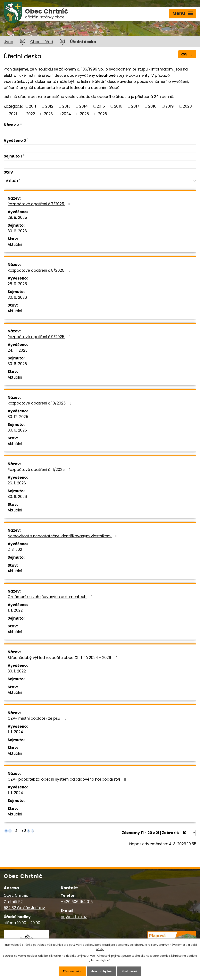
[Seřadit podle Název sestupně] (21, 125)
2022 (31, 114)
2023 (48, 114)
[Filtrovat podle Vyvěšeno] (100, 149)
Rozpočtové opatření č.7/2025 (40, 204)
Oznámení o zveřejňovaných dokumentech (51, 597)
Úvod (8, 42)
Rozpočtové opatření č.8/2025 (40, 270)
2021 (13, 114)
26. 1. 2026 (17, 483)
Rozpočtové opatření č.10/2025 (40, 403)
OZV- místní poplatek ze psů (38, 718)
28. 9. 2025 (17, 284)
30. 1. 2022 (17, 671)
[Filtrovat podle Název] (100, 132)
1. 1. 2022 (15, 610)
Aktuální (15, 245)
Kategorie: (13, 106)
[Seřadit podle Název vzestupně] (21, 123)
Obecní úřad (42, 42)
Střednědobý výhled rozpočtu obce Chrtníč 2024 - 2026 (63, 658)
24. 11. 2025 (18, 350)
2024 (66, 114)
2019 (170, 106)
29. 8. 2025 (17, 218)
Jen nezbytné (101, 971)
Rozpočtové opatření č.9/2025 (40, 337)
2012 (49, 106)
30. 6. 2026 (17, 231)
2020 (187, 106)
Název (11, 125)
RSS (187, 54)
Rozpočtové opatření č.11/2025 (40, 470)
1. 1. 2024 (15, 732)
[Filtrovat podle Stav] (100, 181)
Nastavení (129, 971)
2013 (66, 106)
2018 (152, 106)
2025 (84, 114)
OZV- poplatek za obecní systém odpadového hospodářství (67, 779)
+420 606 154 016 (77, 902)
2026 (103, 114)
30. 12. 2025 (18, 417)
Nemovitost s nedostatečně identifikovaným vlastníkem (63, 536)
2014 (83, 106)
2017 (135, 106)
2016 (118, 106)
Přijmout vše (72, 971)
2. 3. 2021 (16, 550)
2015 (101, 106)
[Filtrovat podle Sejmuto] (100, 164)
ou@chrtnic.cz (74, 917)
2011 (33, 106)
